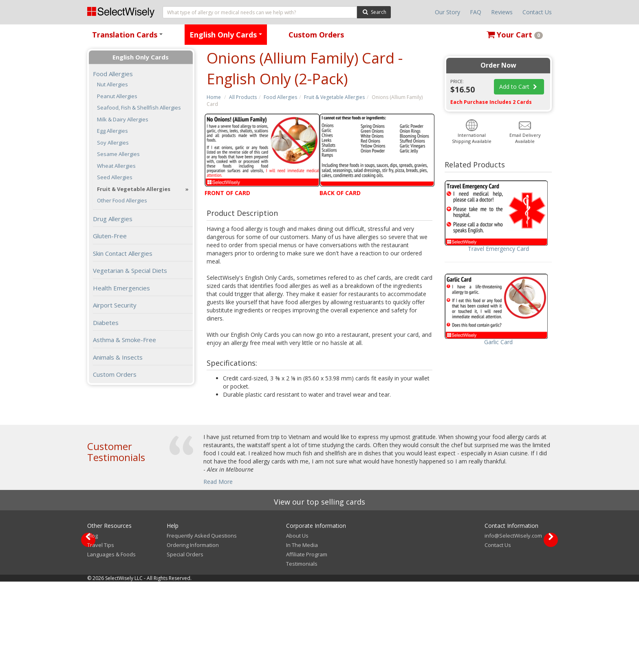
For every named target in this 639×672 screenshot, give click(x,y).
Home (214, 97)
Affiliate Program (307, 645)
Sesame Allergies (118, 154)
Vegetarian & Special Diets (130, 270)
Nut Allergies (112, 85)
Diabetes (106, 323)
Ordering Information (193, 635)
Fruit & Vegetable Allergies (334, 97)
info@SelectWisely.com (513, 626)
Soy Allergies (113, 143)
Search (374, 12)
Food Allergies (280, 97)
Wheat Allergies (116, 166)
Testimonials (302, 654)
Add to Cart (519, 87)
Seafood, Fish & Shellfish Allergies (139, 108)
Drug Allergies (113, 219)
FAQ (476, 12)
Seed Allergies (115, 177)
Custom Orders (316, 35)
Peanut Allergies (117, 96)
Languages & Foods (111, 645)
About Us (297, 626)
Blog (93, 626)
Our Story (447, 12)
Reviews (502, 12)
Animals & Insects (118, 357)
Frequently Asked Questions (202, 626)
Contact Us (537, 12)
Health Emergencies (121, 288)
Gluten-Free (110, 236)
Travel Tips (101, 635)
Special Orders (185, 645)
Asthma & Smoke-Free (124, 340)
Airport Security (115, 305)
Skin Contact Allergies (123, 253)
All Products (243, 97)
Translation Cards (129, 37)
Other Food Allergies (122, 201)
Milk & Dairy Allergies (123, 120)
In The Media (302, 635)
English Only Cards (227, 37)
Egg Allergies (112, 131)
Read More (218, 482)
